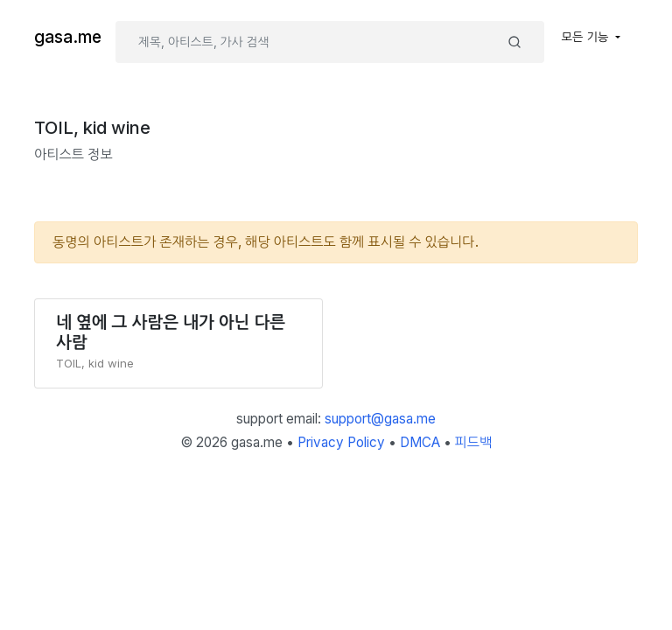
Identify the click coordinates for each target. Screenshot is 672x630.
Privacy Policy (341, 442)
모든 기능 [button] (587, 37)
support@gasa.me (380, 419)
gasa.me (68, 37)
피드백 (474, 442)
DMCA (420, 442)
